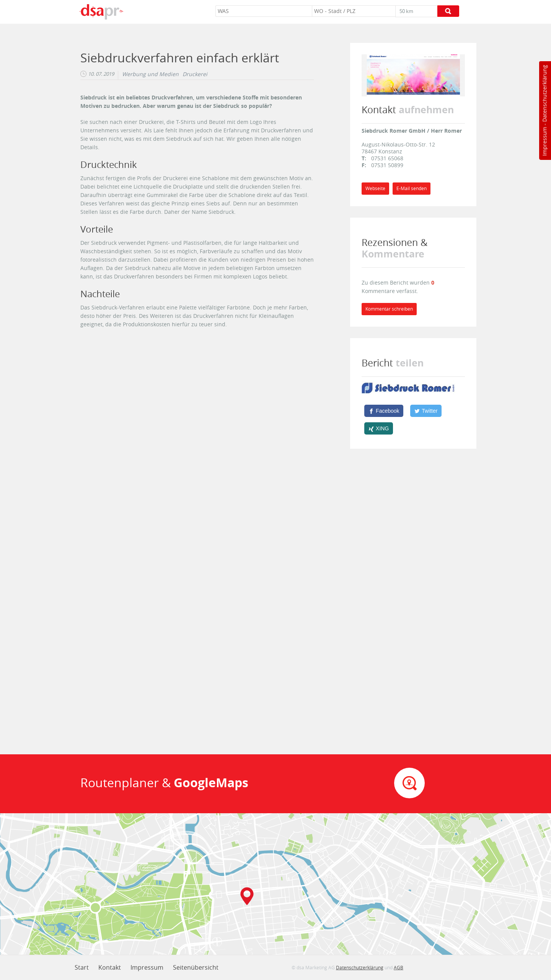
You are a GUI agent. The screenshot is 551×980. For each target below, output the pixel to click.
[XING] (379, 428)
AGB (399, 967)
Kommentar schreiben (389, 309)
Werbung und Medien (150, 74)
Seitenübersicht (196, 967)
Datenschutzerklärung (544, 94)
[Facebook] (384, 411)
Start (82, 967)
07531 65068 (387, 158)
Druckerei (195, 74)
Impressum (544, 142)
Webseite (375, 188)
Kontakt (110, 967)
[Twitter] (426, 411)
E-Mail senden (412, 188)
